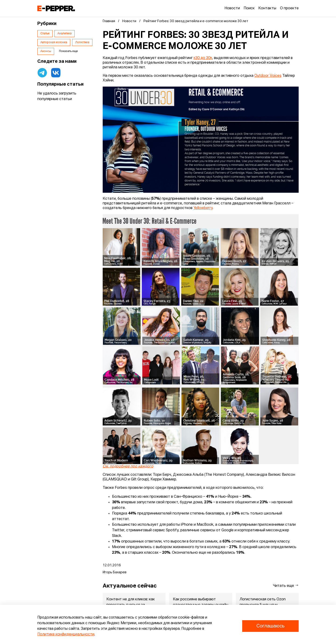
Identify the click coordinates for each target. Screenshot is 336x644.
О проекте (289, 8)
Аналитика (65, 34)
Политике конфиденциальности (66, 634)
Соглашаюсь (270, 626)
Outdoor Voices (268, 76)
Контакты (267, 8)
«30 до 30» (203, 58)
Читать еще (286, 586)
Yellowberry (203, 208)
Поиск (249, 8)
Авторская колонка (54, 42)
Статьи (45, 34)
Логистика (82, 42)
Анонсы (46, 51)
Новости (232, 8)
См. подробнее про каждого (128, 466)
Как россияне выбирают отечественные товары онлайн (201, 602)
